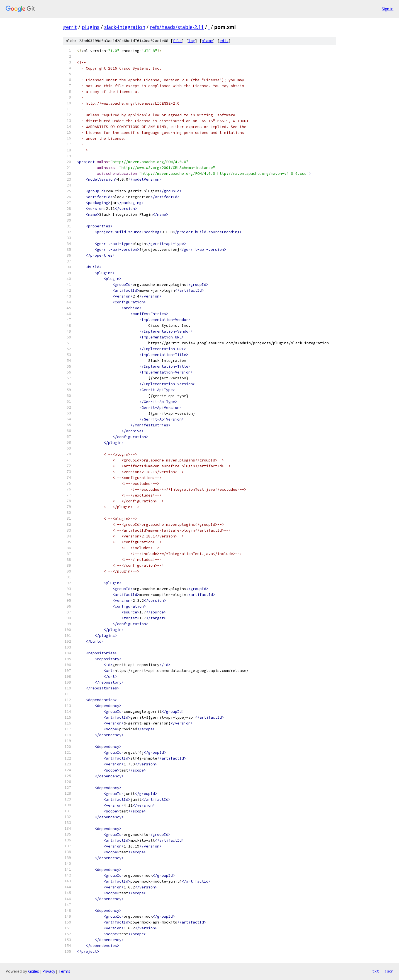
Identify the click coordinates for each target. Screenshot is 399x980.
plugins (91, 27)
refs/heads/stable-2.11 (177, 27)
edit (224, 41)
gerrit (70, 27)
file (177, 41)
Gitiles (34, 971)
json (389, 971)
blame (207, 41)
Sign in (388, 9)
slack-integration (125, 27)
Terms (64, 971)
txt (376, 971)
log (192, 41)
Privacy (49, 971)
